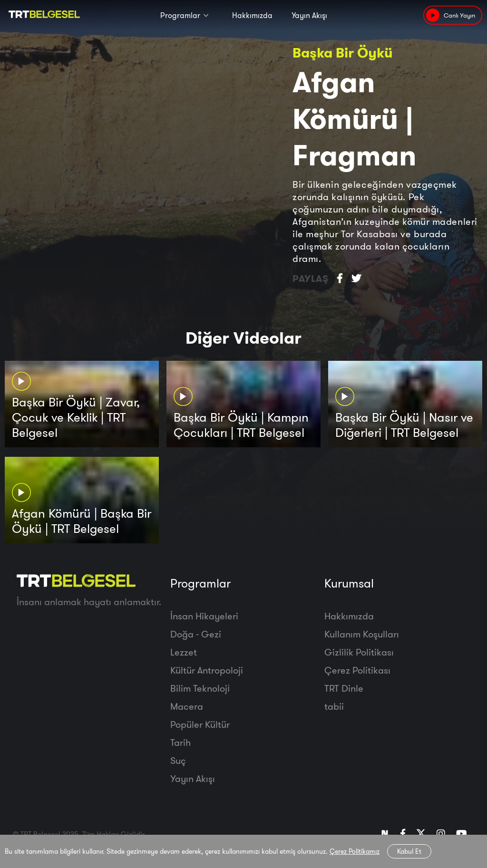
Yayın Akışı (309, 15)
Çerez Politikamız (355, 851)
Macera (187, 706)
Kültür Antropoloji (207, 670)
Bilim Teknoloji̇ (200, 688)
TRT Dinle (344, 688)
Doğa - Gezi (196, 634)
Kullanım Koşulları (362, 634)
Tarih (180, 742)
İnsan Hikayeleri (204, 616)
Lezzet (184, 652)
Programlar (180, 15)
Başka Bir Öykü (343, 53)
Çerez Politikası (357, 670)
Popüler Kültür (200, 724)
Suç (178, 760)
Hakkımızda (252, 15)
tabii (334, 706)
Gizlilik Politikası (359, 652)
